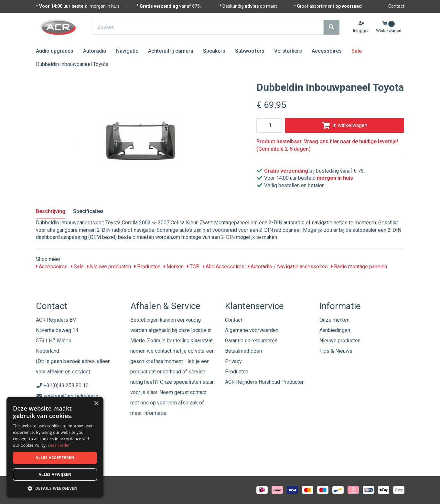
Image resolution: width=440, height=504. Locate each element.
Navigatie (127, 51)
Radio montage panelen (359, 267)
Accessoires (327, 51)
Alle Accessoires (224, 267)
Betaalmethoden (243, 351)
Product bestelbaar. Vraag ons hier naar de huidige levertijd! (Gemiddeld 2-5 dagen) (327, 145)
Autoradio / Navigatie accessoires (288, 267)
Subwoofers (250, 51)
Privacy (233, 361)
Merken (174, 267)
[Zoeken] (331, 27)
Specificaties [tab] (88, 211)
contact (198, 392)
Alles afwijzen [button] (55, 474)
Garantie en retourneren (251, 341)
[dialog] (55, 447)
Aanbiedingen (335, 330)
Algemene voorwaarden (252, 330)
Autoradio (95, 51)
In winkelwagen (345, 125)
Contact (396, 6)
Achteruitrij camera (171, 51)
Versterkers (288, 51)
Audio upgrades (55, 51)
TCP (193, 267)
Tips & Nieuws (336, 351)
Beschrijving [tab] (51, 211)
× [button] (96, 404)
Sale (357, 51)
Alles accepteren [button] (55, 458)
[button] (55, 488)
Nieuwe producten (109, 267)
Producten (147, 267)
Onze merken (334, 320)
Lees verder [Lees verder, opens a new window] (59, 445)
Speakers (214, 51)
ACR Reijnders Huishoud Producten (265, 382)
